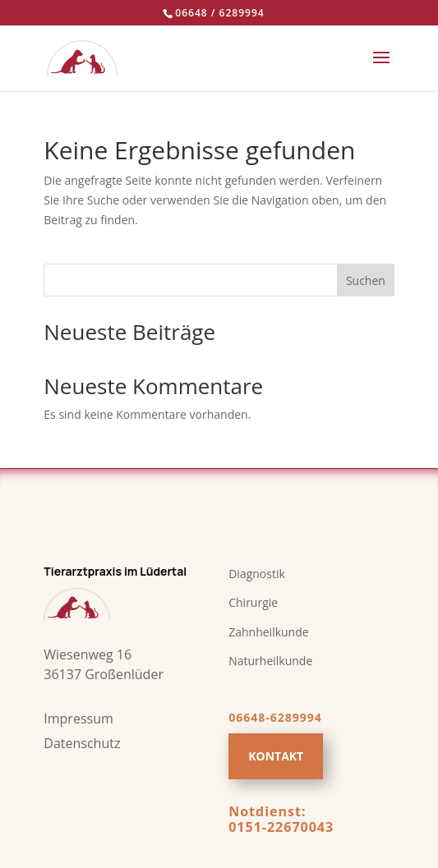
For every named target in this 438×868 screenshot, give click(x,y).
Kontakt (276, 756)
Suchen (366, 280)
